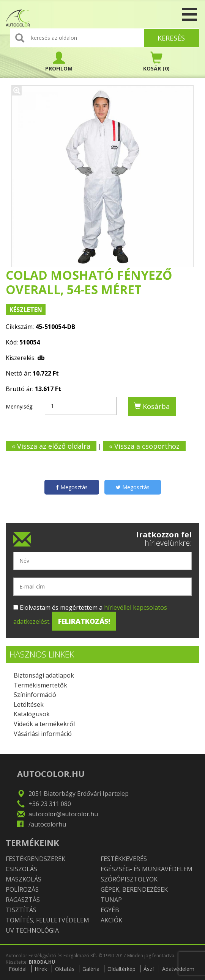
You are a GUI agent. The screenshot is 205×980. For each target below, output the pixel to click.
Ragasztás (23, 900)
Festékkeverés (124, 859)
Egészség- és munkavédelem (147, 869)
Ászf (149, 969)
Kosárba (152, 406)
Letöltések (29, 704)
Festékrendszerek (35, 859)
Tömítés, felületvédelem (47, 920)
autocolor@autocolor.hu (63, 814)
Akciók (111, 920)
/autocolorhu (47, 824)
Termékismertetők (40, 685)
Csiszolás (21, 869)
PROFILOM (59, 62)
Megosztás (72, 487)
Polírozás (22, 889)
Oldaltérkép (121, 969)
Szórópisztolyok (129, 879)
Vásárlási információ (43, 734)
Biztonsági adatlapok (44, 675)
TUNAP (111, 900)
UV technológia (32, 930)
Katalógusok (32, 714)
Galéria (91, 969)
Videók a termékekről (44, 724)
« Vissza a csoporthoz (144, 446)
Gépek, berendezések (134, 889)
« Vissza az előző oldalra (51, 446)
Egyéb (110, 910)
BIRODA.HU (42, 962)
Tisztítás (21, 910)
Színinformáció (35, 695)
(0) (156, 62)
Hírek (41, 969)
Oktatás (65, 969)
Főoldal (18, 969)
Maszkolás (24, 879)
